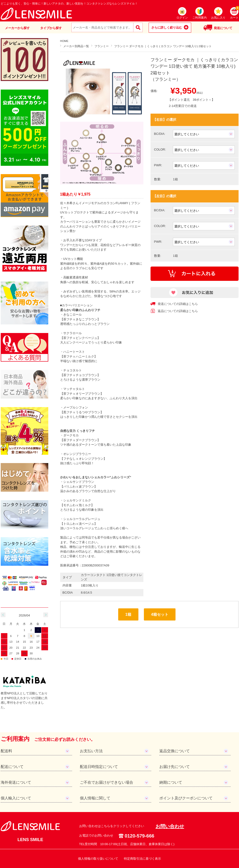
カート (234, 13)
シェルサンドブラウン (79, 482)
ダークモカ (71, 435)
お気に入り (218, 18)
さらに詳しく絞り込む (167, 28)
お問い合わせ (170, 826)
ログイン (182, 18)
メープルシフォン (76, 407)
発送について (223, 28)
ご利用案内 (200, 18)
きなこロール (73, 315)
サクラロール (73, 333)
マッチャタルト (74, 389)
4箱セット (160, 614)
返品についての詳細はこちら (178, 311)
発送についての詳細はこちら (178, 304)
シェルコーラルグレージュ (82, 519)
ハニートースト (74, 352)
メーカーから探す (17, 28)
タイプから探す (51, 28)
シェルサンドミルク (77, 500)
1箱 (128, 614)
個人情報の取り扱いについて (98, 859)
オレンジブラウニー (77, 454)
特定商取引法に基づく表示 (142, 859)
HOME (64, 41)
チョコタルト (73, 370)
